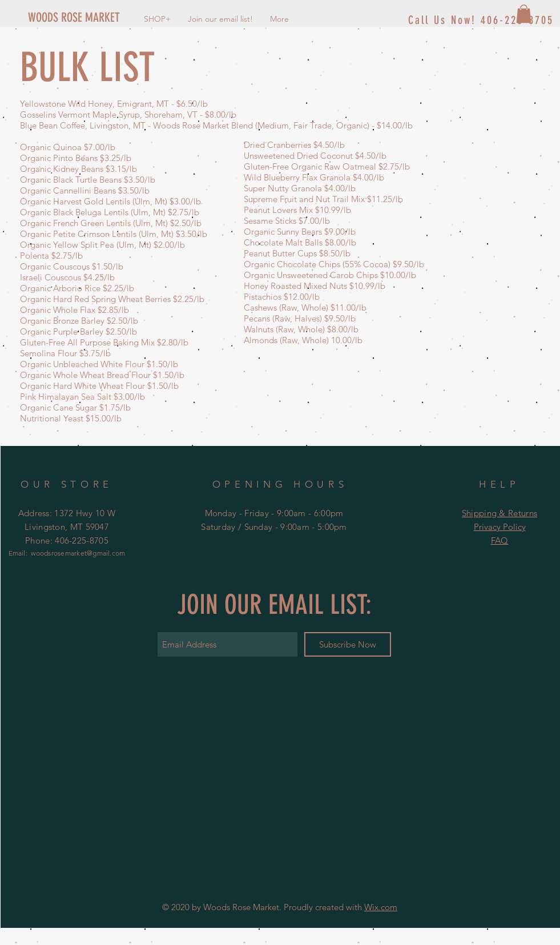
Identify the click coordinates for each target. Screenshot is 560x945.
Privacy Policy (500, 527)
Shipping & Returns (499, 513)
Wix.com (381, 907)
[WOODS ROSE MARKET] (100, 18)
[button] (524, 14)
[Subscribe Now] (348, 644)
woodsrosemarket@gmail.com (78, 553)
